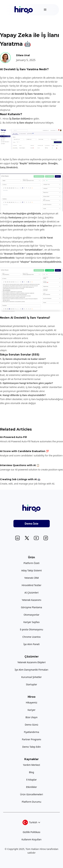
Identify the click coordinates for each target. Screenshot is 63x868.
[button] (45, 10)
